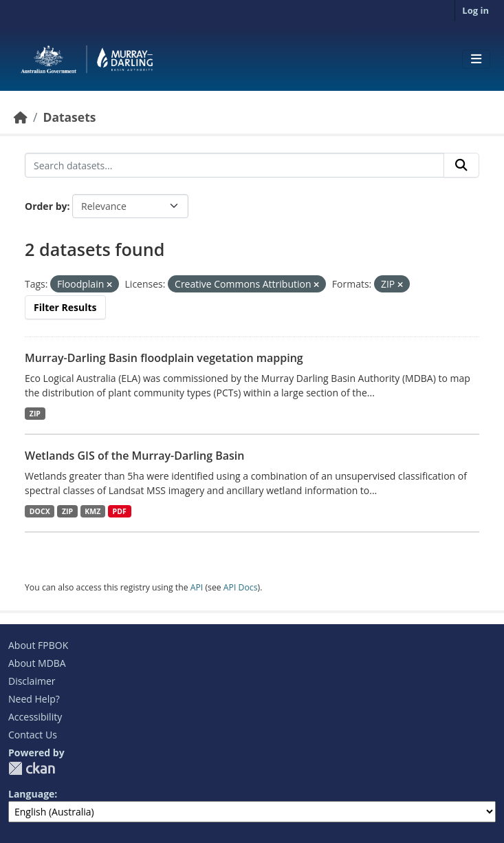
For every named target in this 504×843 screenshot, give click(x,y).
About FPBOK (38, 645)
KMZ (92, 511)
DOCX (40, 511)
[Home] (21, 117)
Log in (475, 10)
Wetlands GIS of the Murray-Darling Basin (134, 456)
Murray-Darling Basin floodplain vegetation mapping (164, 358)
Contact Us (33, 735)
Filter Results (65, 307)
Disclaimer (32, 681)
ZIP (35, 414)
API (197, 587)
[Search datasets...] (234, 165)
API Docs (241, 587)
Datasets (69, 117)
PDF (120, 511)
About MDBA (37, 663)
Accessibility (35, 717)
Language (31, 794)
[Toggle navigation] (476, 59)
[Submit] (461, 165)
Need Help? (34, 699)
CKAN (32, 768)
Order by (46, 206)
